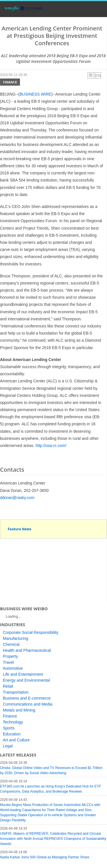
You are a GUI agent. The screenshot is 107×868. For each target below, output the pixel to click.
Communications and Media (28, 704)
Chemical (11, 644)
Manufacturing (16, 638)
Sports (9, 728)
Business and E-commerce (27, 698)
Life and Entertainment (23, 674)
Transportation (16, 692)
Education (12, 734)
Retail (8, 686)
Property (10, 656)
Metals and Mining (19, 710)
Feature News (20, 529)
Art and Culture (16, 740)
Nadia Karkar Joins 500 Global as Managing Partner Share (45, 857)
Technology (13, 722)
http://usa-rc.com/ (51, 446)
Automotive (13, 668)
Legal (8, 746)
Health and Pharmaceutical (27, 650)
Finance (10, 82)
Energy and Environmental (26, 680)
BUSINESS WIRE (35, 94)
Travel (8, 662)
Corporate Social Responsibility (31, 632)
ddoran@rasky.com (17, 498)
